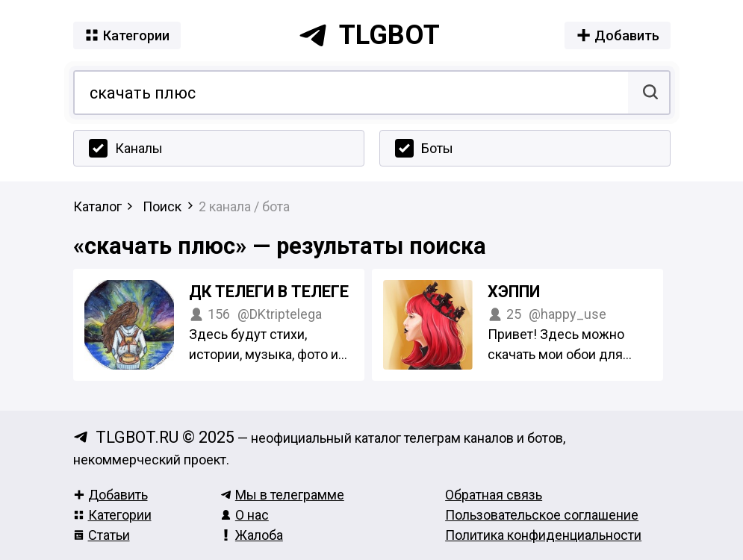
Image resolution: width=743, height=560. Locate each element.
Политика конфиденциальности (543, 535)
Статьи (102, 535)
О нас (245, 515)
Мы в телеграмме (282, 495)
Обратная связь (494, 495)
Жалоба (252, 535)
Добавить (111, 495)
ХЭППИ (514, 292)
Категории (112, 515)
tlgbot (369, 35)
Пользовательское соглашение (542, 515)
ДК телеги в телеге (269, 292)
